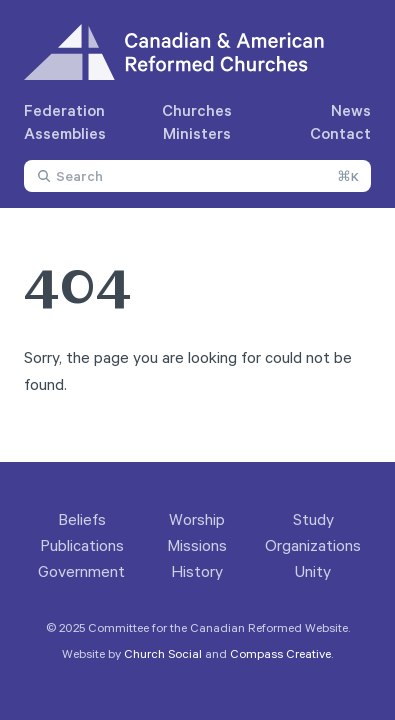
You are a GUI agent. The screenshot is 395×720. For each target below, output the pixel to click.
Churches (197, 110)
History (197, 571)
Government (81, 571)
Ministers (197, 133)
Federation (64, 110)
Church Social (163, 653)
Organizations (313, 545)
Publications (82, 545)
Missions (197, 545)
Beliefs (82, 519)
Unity (313, 571)
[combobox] (197, 176)
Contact (340, 133)
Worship (197, 519)
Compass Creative (280, 653)
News (351, 110)
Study (313, 519)
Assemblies (65, 133)
